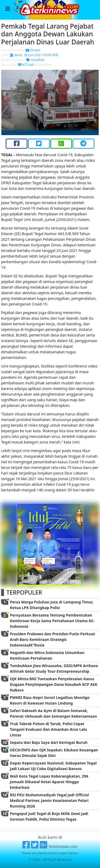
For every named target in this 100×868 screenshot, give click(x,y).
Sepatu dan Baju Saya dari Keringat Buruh (49, 742)
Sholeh (33, 50)
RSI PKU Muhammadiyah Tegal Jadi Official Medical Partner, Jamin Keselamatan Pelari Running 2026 (49, 800)
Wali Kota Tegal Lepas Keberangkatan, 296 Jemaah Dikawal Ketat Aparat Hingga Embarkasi (49, 782)
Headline (35, 60)
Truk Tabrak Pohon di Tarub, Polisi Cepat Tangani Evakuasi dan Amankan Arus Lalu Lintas (49, 729)
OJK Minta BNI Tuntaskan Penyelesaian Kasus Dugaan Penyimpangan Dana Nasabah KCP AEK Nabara (54, 684)
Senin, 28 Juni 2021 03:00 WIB (34, 55)
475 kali (26, 65)
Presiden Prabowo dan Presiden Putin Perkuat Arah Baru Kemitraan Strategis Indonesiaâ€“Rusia (52, 639)
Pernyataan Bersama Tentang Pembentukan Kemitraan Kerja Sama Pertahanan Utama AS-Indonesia (52, 621)
